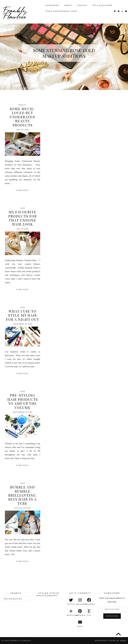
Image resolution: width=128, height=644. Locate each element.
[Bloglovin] (122, 10)
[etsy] (89, 613)
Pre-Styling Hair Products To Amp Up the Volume (23, 401)
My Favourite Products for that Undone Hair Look (23, 218)
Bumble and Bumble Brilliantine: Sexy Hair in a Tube (23, 495)
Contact (82, 4)
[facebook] (89, 602)
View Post (22, 190)
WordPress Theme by (111, 641)
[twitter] (71, 602)
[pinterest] (80, 613)
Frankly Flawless (15, 12)
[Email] (126, 10)
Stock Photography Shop (61, 10)
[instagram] (80, 602)
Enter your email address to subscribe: (112, 600)
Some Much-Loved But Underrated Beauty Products (22, 117)
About (68, 4)
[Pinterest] (119, 10)
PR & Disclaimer (103, 4)
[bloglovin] (71, 613)
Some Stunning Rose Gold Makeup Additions (64, 53)
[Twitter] (115, 10)
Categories (52, 4)
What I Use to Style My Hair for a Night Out (23, 315)
